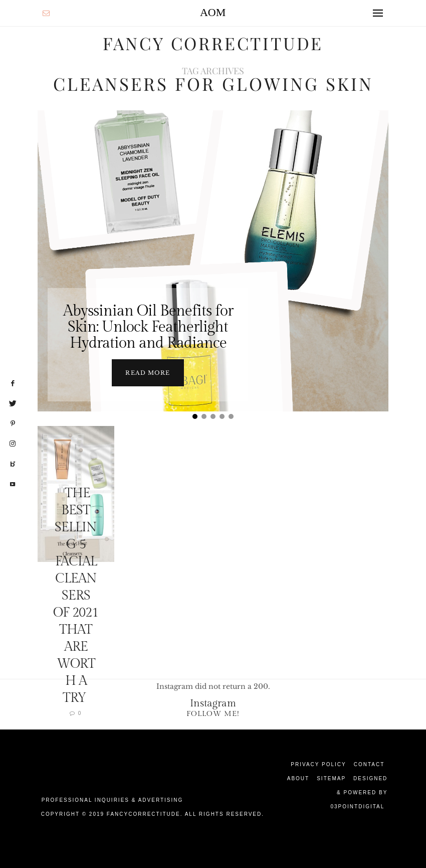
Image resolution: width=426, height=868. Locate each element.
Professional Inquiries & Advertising (113, 800)
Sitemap (331, 778)
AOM (213, 12)
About (298, 778)
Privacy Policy (318, 764)
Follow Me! (213, 713)
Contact (369, 764)
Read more (148, 372)
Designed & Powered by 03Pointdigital (359, 792)
